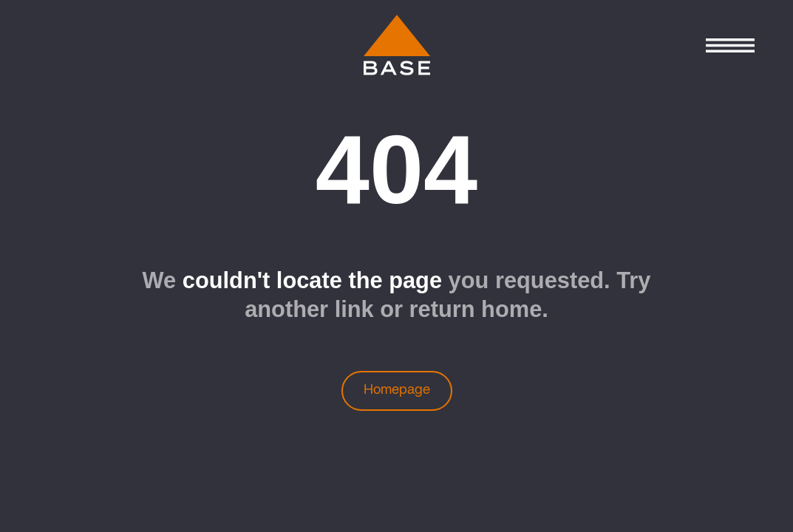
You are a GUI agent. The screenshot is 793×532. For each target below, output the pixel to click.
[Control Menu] (730, 45)
